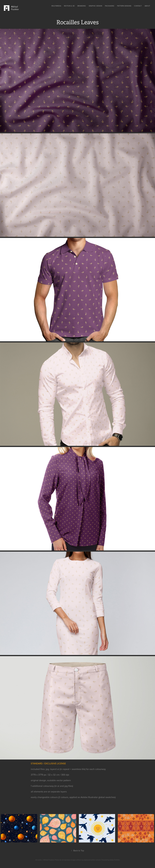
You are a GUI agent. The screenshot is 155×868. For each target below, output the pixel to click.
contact (138, 6)
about (147, 6)
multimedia (56, 6)
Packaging (110, 6)
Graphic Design (95, 6)
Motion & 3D (69, 6)
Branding (82, 6)
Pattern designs (124, 6)
